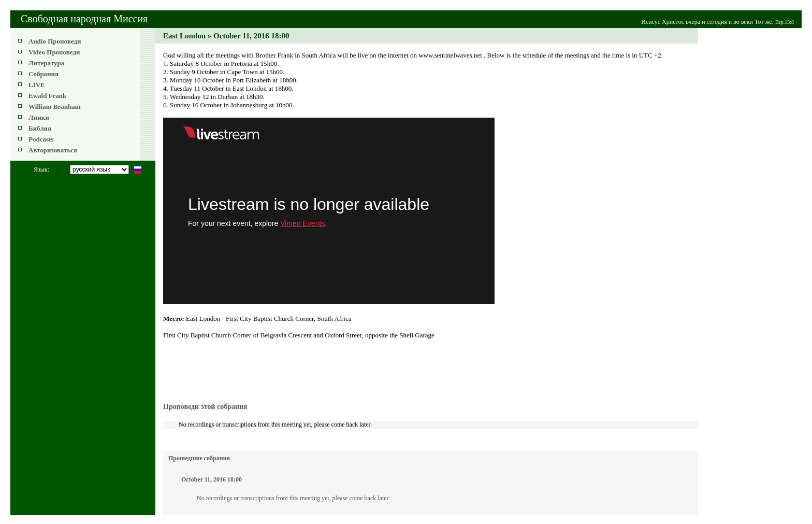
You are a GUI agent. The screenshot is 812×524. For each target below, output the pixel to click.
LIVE (37, 85)
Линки (39, 117)
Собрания (44, 74)
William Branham (55, 107)
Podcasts (41, 139)
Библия (40, 128)
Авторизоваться (53, 150)
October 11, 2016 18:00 (212, 479)
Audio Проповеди (55, 41)
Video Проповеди (54, 52)
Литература (46, 63)
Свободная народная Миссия (84, 19)
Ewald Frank (47, 96)
